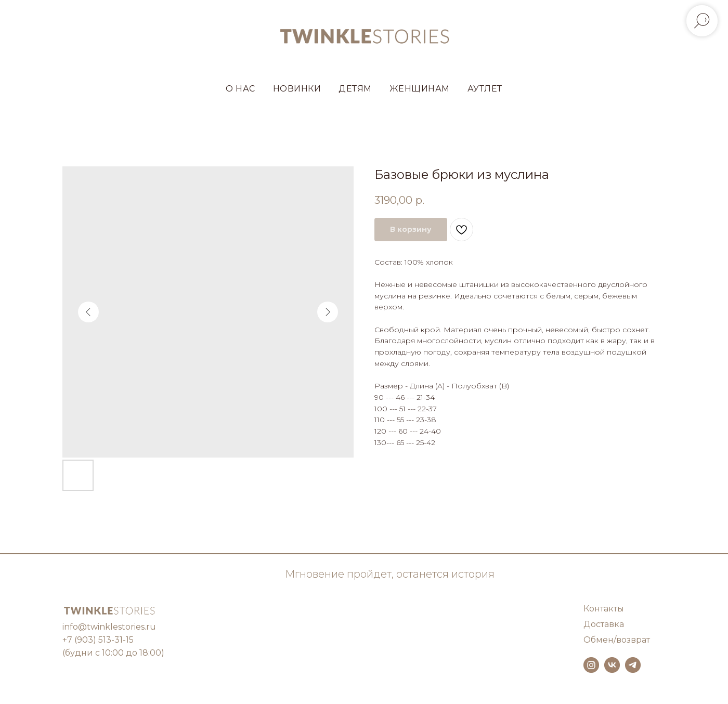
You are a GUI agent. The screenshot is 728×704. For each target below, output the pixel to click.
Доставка (604, 624)
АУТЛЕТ (485, 89)
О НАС (240, 89)
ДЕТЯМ (355, 89)
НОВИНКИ (297, 89)
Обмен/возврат (617, 640)
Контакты (604, 609)
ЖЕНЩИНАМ (420, 89)
